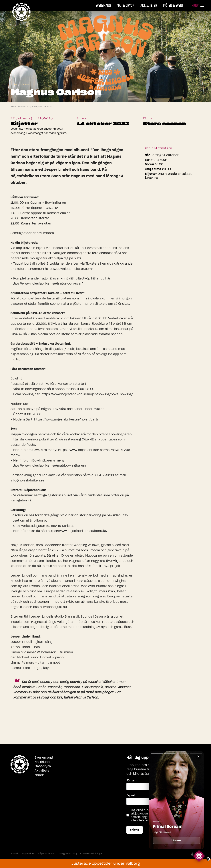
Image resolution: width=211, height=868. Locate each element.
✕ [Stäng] (198, 756)
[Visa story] (199, 856)
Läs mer (177, 840)
